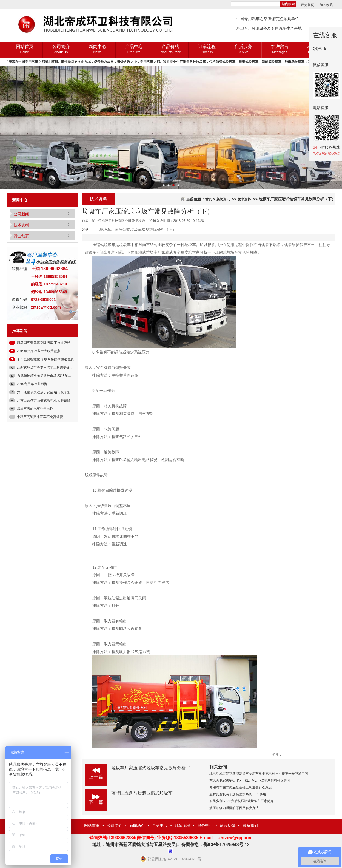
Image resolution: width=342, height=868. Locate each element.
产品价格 (170, 50)
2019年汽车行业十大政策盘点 (39, 351)
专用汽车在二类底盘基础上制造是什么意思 (241, 787)
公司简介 (61, 50)
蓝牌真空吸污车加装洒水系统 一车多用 (238, 794)
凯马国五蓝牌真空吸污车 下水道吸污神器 (47, 343)
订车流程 (207, 50)
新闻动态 (137, 825)
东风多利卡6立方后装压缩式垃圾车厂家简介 (242, 801)
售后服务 (243, 50)
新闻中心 (97, 50)
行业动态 (21, 236)
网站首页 (25, 50)
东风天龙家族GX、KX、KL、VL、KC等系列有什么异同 (250, 781)
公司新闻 (21, 214)
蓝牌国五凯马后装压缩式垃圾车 (142, 793)
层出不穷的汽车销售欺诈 (35, 409)
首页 (209, 199)
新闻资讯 (223, 199)
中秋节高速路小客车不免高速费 (40, 417)
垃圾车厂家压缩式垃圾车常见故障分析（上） (155, 768)
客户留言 (280, 50)
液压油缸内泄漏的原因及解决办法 (234, 808)
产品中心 (134, 50)
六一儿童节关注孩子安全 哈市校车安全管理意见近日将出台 (60, 392)
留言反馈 (227, 825)
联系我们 (250, 825)
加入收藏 (326, 5)
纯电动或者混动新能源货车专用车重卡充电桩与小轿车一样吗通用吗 (259, 774)
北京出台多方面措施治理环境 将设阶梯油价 (49, 400)
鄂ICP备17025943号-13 (226, 845)
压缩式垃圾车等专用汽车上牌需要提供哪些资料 (52, 367)
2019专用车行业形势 (32, 384)
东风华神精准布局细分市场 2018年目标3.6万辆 (51, 376)
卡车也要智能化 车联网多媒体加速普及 (45, 359)
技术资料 (21, 225)
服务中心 (205, 825)
